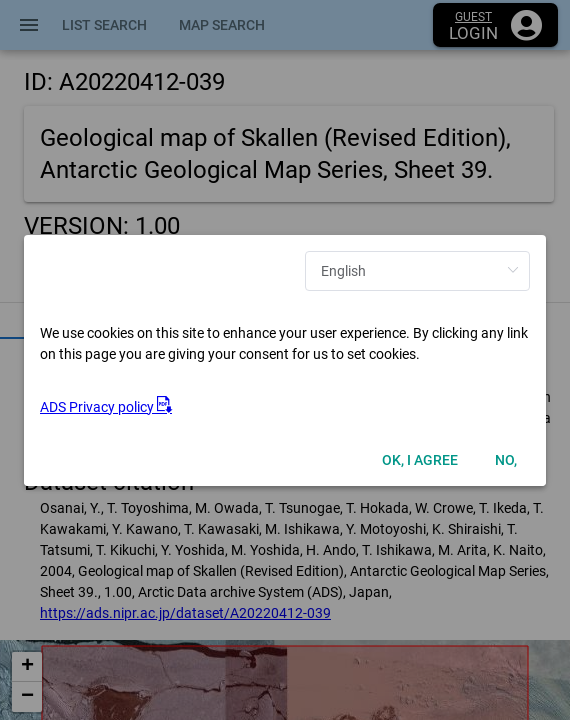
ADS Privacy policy (106, 407)
